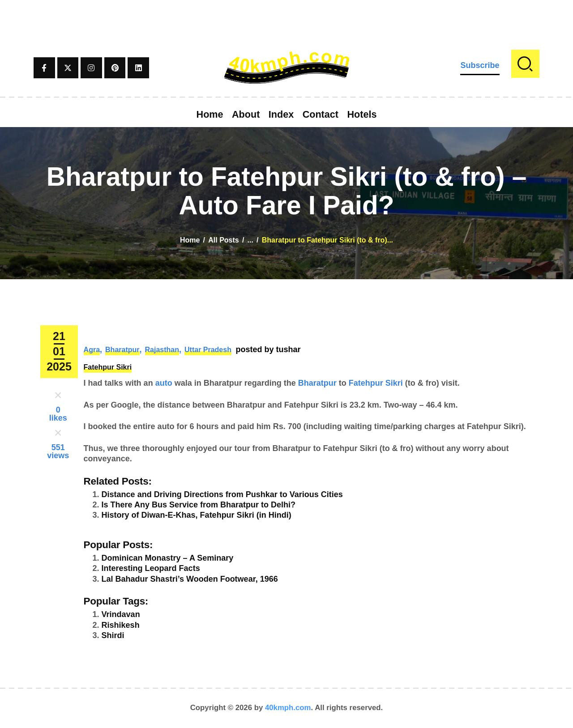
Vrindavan (121, 614)
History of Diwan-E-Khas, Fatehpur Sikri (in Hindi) (197, 515)
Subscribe (480, 65)
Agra (92, 350)
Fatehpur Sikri (108, 367)
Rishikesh (121, 625)
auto (164, 383)
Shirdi (113, 635)
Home (190, 240)
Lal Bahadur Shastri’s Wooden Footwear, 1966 (190, 579)
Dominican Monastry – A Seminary (168, 558)
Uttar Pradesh (208, 350)
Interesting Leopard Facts (151, 568)
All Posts (223, 240)
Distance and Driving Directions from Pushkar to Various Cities (222, 494)
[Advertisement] (286, 20)
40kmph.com (288, 708)
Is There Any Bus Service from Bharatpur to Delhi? (199, 505)
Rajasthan (162, 350)
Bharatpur (122, 350)
